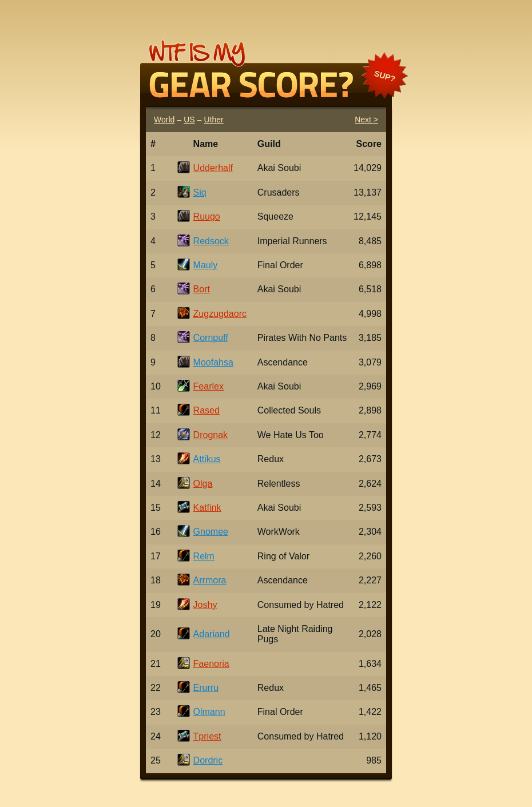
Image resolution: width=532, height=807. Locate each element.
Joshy (205, 605)
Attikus (207, 459)
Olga (203, 484)
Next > (366, 120)
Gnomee (211, 532)
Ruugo (207, 216)
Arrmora (210, 580)
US (189, 120)
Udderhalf (213, 168)
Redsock (211, 241)
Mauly (206, 265)
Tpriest (207, 736)
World (164, 120)
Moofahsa (213, 362)
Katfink (207, 508)
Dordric (208, 760)
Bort (202, 289)
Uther (214, 120)
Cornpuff (211, 338)
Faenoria (211, 664)
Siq (200, 192)
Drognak (211, 435)
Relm (204, 556)
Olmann (209, 712)
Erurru (206, 688)
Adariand (212, 634)
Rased (207, 410)
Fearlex (209, 386)
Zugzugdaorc (220, 314)
